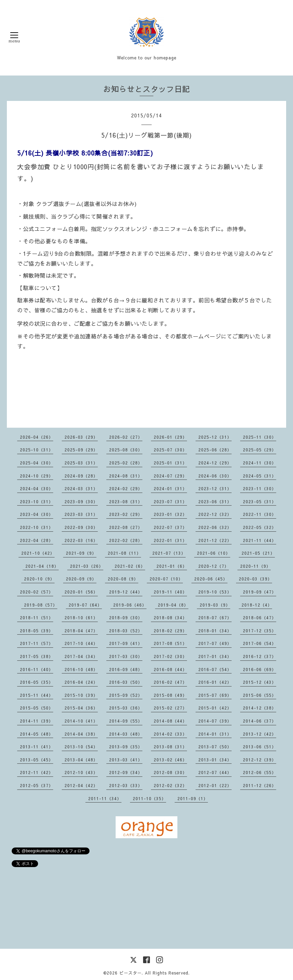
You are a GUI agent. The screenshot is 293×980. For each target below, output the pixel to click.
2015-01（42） (215, 708)
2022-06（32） (215, 527)
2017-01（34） (215, 656)
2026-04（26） (37, 437)
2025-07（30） (170, 450)
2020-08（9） (123, 579)
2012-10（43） (81, 772)
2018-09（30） (126, 618)
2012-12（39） (260, 760)
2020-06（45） (211, 579)
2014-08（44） (170, 721)
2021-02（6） (130, 566)
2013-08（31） (170, 747)
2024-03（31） (81, 488)
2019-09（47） (260, 592)
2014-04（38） (81, 734)
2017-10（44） (81, 643)
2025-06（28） (215, 450)
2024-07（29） (170, 476)
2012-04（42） (81, 785)
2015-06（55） (260, 695)
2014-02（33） (170, 734)
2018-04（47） (81, 631)
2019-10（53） (215, 592)
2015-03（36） (126, 708)
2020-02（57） (37, 592)
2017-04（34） (81, 656)
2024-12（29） (215, 463)
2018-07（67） (215, 618)
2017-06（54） (260, 643)
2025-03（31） (81, 463)
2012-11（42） (37, 772)
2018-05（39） (37, 631)
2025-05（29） (260, 450)
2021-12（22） (215, 540)
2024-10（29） (37, 476)
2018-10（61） (81, 618)
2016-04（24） (81, 682)
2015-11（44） (37, 695)
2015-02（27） (170, 708)
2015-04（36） (81, 708)
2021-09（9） (81, 553)
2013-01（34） (215, 760)
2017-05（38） (37, 656)
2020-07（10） (166, 579)
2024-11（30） (260, 463)
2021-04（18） (42, 566)
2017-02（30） (170, 656)
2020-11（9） (255, 566)
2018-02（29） (170, 631)
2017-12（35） (260, 631)
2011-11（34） (105, 798)
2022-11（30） (260, 514)
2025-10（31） (37, 450)
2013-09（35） (126, 747)
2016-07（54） (215, 669)
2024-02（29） (126, 488)
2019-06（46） (130, 605)
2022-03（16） (81, 540)
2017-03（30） (126, 656)
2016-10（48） (81, 669)
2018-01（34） (215, 631)
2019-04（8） (173, 605)
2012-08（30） (170, 772)
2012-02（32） (170, 785)
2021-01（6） (172, 566)
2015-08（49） (170, 695)
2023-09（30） (81, 501)
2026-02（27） (126, 437)
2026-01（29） (170, 437)
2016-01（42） (215, 682)
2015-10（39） (81, 695)
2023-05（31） (260, 501)
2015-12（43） (260, 682)
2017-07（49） (215, 643)
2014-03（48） (126, 734)
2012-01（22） (215, 785)
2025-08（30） (126, 450)
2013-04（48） (81, 760)
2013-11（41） (37, 747)
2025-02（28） (126, 463)
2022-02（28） (126, 540)
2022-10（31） (37, 527)
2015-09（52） (126, 695)
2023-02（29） (126, 514)
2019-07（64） (85, 605)
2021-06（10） (214, 553)
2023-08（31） (126, 501)
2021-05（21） (258, 553)
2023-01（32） (170, 514)
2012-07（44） (215, 772)
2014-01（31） (215, 734)
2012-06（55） (260, 772)
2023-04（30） (37, 514)
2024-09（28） (81, 476)
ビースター (131, 973)
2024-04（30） (37, 488)
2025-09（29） (81, 450)
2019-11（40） (170, 592)
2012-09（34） (126, 772)
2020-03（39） (255, 579)
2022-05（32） (260, 527)
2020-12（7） (214, 566)
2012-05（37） (37, 785)
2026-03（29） (81, 437)
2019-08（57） (41, 605)
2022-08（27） (126, 527)
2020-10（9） (39, 579)
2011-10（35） (149, 798)
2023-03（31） (81, 514)
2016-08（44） (170, 669)
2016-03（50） (126, 682)
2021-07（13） (169, 553)
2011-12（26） (260, 785)
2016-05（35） (37, 682)
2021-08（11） (124, 553)
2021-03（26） (87, 566)
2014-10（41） (81, 721)
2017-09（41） (126, 643)
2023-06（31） (215, 501)
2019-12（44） (126, 592)
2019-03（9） (215, 605)
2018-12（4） (257, 605)
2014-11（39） (37, 721)
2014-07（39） (215, 721)
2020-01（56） (81, 592)
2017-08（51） (170, 643)
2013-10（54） (81, 747)
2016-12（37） (260, 656)
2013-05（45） (37, 760)
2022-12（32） (215, 514)
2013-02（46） (170, 760)
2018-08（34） (170, 618)
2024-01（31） (170, 488)
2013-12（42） (260, 734)
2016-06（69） (260, 669)
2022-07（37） (170, 527)
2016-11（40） (37, 669)
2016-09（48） (126, 669)
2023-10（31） (37, 501)
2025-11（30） (260, 437)
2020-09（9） (81, 579)
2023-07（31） (170, 501)
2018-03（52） (126, 631)
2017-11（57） (37, 643)
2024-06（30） (215, 476)
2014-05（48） (37, 734)
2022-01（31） (170, 540)
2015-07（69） (215, 695)
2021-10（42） (38, 553)
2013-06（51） (260, 747)
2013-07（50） (215, 747)
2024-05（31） (260, 476)
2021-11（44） (260, 540)
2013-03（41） (126, 760)
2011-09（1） (193, 798)
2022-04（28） (37, 540)
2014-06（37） (260, 721)
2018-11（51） (37, 618)
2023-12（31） (215, 488)
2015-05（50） (37, 708)
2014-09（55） (126, 721)
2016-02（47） (170, 682)
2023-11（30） (260, 488)
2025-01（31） (170, 463)
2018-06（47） (260, 618)
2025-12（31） (215, 437)
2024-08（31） (126, 476)
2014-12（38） (260, 708)
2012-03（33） (126, 785)
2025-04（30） (37, 463)
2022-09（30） (81, 527)
